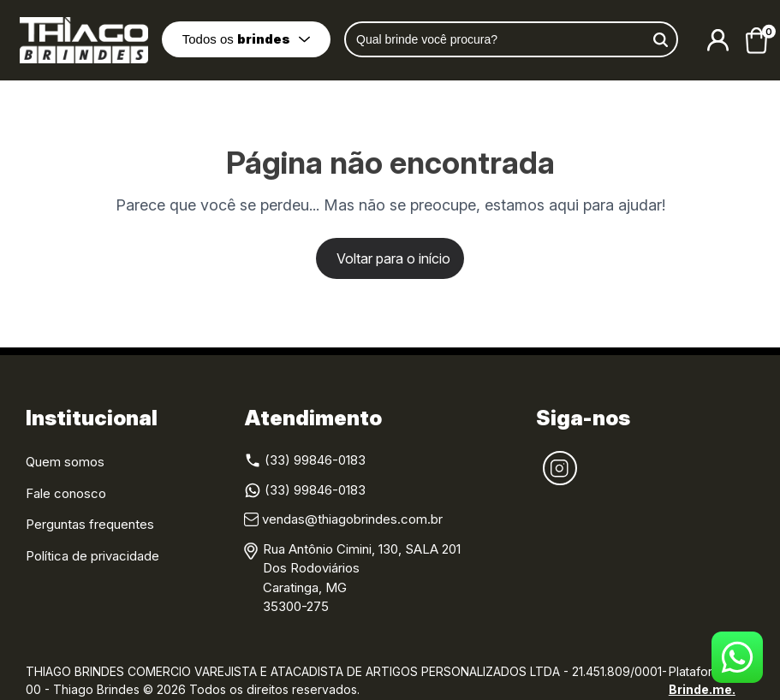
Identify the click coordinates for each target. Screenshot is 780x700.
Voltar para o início (393, 258)
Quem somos (65, 462)
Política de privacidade (92, 556)
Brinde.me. (702, 689)
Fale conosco (66, 493)
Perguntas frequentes (90, 524)
